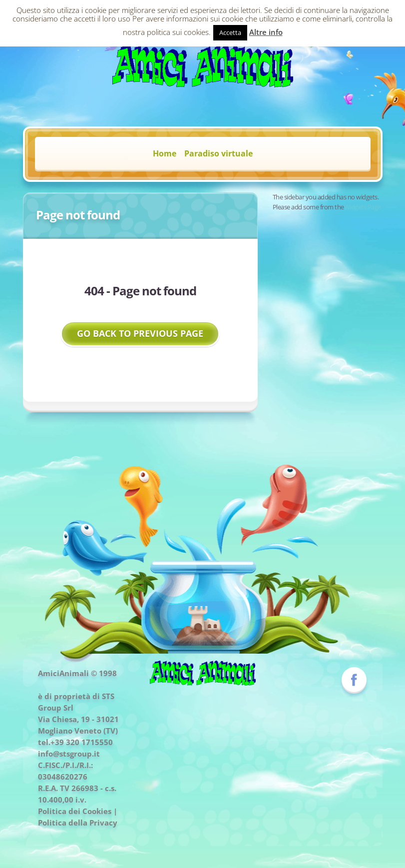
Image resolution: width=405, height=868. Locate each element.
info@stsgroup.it (69, 754)
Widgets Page (363, 207)
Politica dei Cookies (75, 811)
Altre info (266, 32)
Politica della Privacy (78, 823)
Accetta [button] (230, 32)
